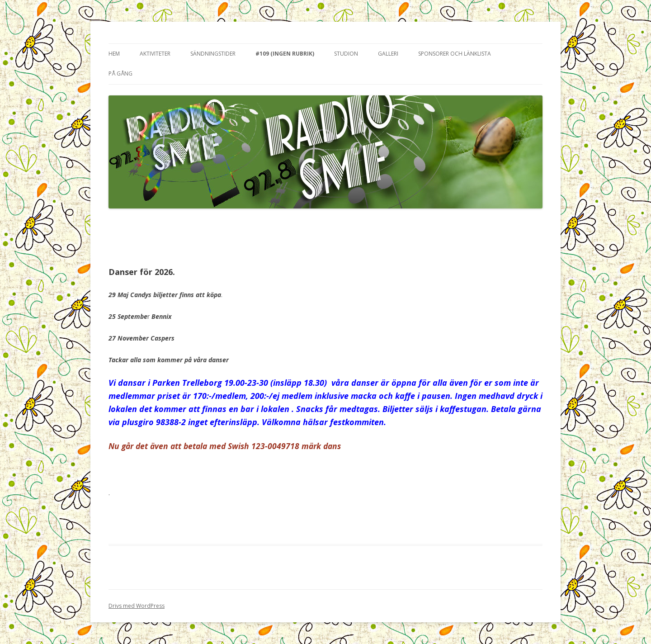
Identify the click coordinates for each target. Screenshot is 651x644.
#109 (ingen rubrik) (285, 54)
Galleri (388, 54)
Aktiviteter (155, 54)
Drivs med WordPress (137, 606)
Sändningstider (213, 54)
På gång (120, 73)
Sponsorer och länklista (455, 54)
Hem (114, 54)
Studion (346, 54)
